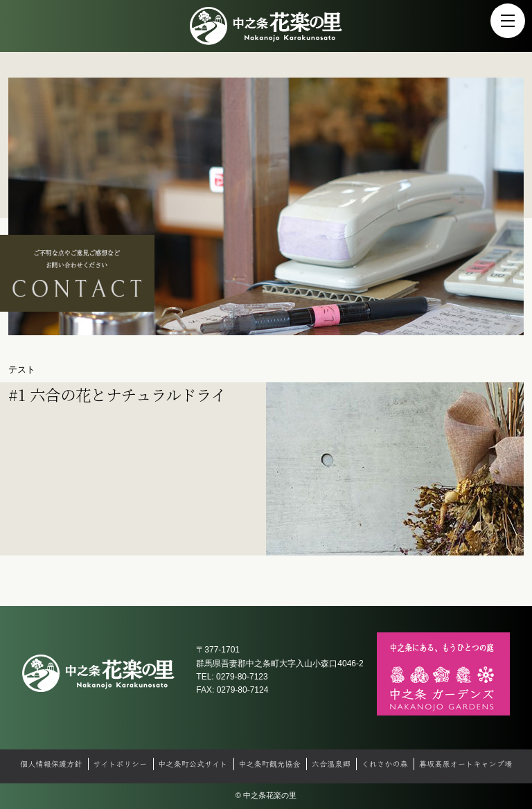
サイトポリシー (120, 763)
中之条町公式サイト (193, 763)
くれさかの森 (385, 763)
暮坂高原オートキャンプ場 (465, 763)
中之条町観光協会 (269, 763)
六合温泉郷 (331, 763)
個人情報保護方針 (51, 763)
